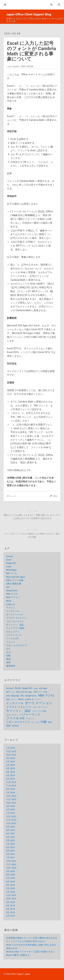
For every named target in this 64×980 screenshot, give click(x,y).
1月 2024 (11, 793)
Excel (9, 560)
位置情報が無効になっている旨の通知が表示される (32, 938)
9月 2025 (11, 758)
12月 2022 (11, 817)
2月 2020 (11, 888)
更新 (8, 662)
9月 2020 (11, 871)
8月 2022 (11, 830)
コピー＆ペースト (15, 621)
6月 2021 (11, 847)
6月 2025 (11, 765)
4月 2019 (11, 909)
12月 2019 (11, 895)
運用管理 (11, 666)
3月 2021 (11, 854)
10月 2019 (11, 899)
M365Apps (11, 570)
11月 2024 (11, 786)
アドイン (11, 608)
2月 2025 (11, 779)
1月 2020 (11, 892)
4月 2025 (11, 772)
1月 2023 (11, 813)
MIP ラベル (12, 573)
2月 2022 (11, 841)
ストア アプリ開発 (15, 628)
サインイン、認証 (15, 625)
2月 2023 (11, 810)
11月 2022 (11, 820)
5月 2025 (11, 768)
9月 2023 (11, 806)
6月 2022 (11, 834)
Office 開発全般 (14, 584)
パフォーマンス (14, 635)
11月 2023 (11, 799)
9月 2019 (11, 902)
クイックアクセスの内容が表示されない (26, 941)
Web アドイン (13, 597)
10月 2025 (11, 755)
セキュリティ (13, 632)
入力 (8, 652)
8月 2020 (11, 875)
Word (9, 601)
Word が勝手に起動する (18, 955)
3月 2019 (11, 912)
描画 (8, 659)
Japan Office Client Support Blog (29, 14)
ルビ (8, 649)
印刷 (8, 656)
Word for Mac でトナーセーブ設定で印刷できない (31, 952)
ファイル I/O (12, 638)
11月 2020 (11, 865)
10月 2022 (11, 823)
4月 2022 (11, 837)
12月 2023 (11, 796)
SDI (8, 587)
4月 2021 (11, 851)
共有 (55, 496)
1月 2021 (11, 858)
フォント (12, 496)
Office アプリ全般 (15, 580)
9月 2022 (11, 827)
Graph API (11, 563)
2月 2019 (11, 916)
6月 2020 (11, 882)
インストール (13, 611)
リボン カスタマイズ (16, 645)
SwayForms (12, 591)
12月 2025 (11, 751)
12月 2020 (11, 861)
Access (10, 556)
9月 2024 (11, 789)
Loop (9, 567)
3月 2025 (11, 775)
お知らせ (11, 604)
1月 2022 (11, 844)
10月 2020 (11, 868)
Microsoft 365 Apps (16, 577)
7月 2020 (11, 878)
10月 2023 (11, 803)
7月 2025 (11, 762)
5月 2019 (11, 906)
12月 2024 (11, 782)
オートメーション (15, 614)
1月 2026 (11, 748)
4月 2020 (11, 885)
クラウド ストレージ (16, 618)
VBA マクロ (12, 594)
